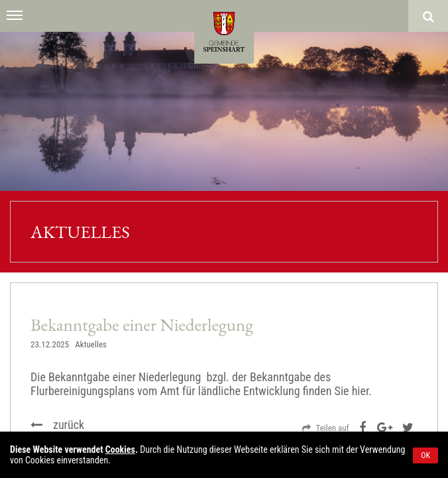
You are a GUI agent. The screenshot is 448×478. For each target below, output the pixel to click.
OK (425, 455)
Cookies (120, 449)
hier (361, 391)
